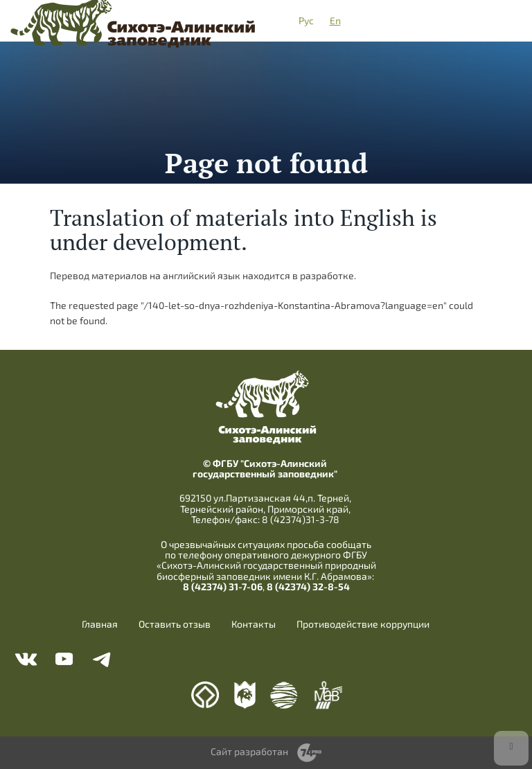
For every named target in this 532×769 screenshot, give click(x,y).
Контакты (254, 624)
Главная (100, 624)
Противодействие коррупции (363, 624)
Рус (306, 20)
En (335, 20)
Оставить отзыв (175, 624)
